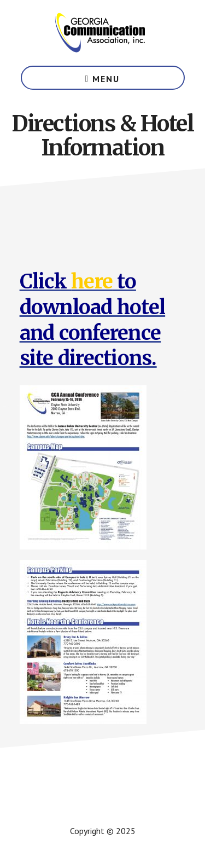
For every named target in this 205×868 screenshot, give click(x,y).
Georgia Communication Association (103, 33)
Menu (106, 79)
